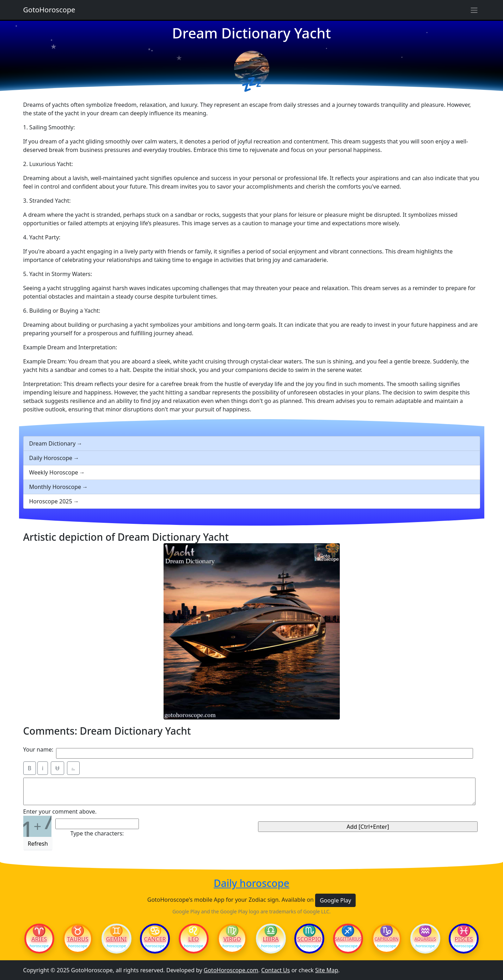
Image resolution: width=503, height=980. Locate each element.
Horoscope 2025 (51, 501)
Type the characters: (97, 833)
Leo (194, 939)
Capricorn (387, 939)
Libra (271, 939)
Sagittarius (348, 939)
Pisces (464, 939)
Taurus (78, 939)
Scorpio (309, 939)
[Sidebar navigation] (474, 10)
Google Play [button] (335, 900)
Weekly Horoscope (54, 472)
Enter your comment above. (60, 811)
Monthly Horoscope (55, 487)
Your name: (38, 749)
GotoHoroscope (49, 10)
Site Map (327, 970)
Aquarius (425, 939)
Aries (39, 939)
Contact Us (275, 970)
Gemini (116, 939)
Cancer (155, 939)
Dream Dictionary (53, 443)
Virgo (232, 939)
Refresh (38, 844)
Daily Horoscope (51, 458)
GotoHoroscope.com (231, 970)
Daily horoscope (251, 883)
